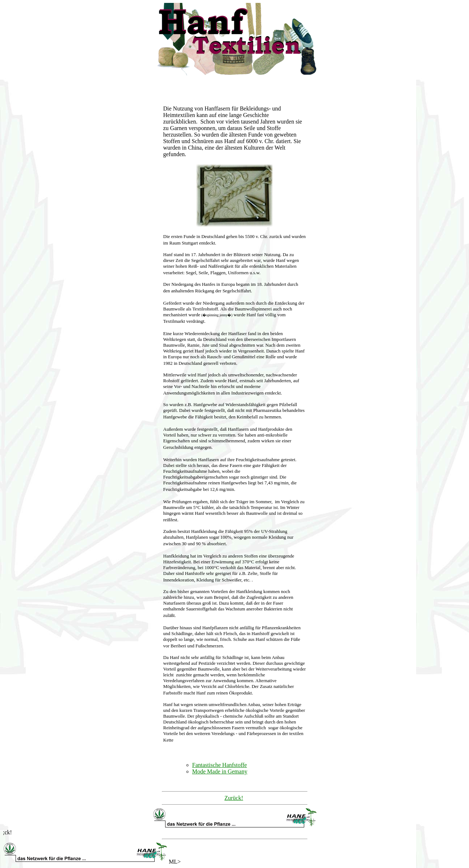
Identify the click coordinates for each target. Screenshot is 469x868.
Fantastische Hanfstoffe (220, 765)
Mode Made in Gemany (220, 771)
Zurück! (234, 798)
